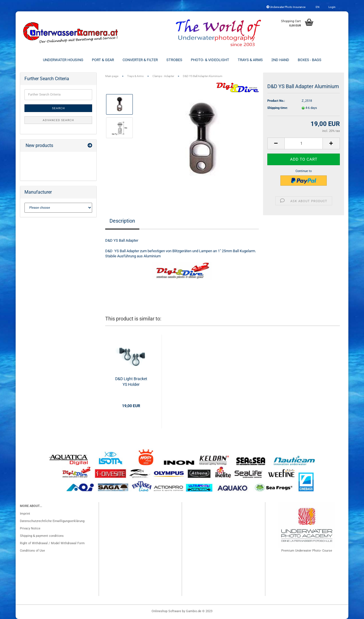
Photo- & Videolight (210, 60)
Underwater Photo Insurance (286, 7)
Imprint (25, 514)
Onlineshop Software (166, 611)
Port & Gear (103, 60)
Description (122, 221)
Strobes (174, 60)
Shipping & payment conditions (42, 536)
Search (58, 108)
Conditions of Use (32, 551)
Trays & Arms (250, 60)
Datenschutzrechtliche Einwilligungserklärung (52, 521)
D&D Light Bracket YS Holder (131, 382)
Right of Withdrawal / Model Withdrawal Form (52, 543)
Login (332, 7)
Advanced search (58, 120)
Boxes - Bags (310, 60)
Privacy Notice (30, 528)
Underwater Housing (63, 60)
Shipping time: (278, 108)
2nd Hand (280, 60)
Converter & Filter (140, 60)
